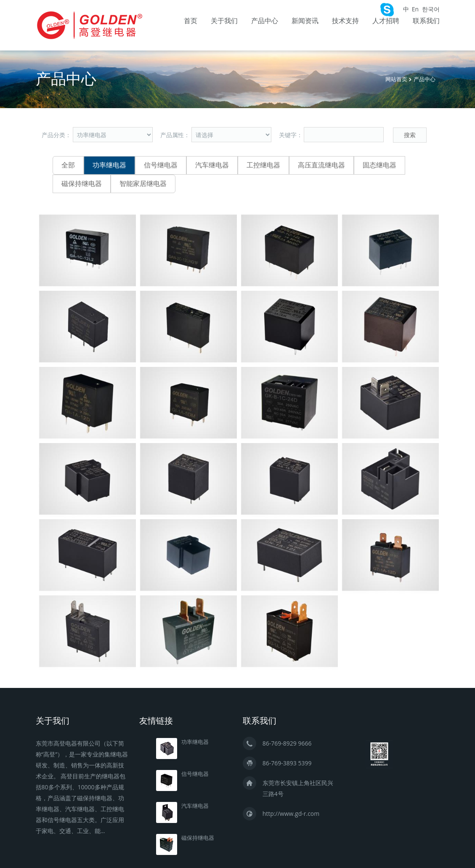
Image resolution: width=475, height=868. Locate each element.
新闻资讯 (305, 21)
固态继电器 (379, 165)
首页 (191, 21)
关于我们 (224, 21)
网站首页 (396, 79)
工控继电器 (263, 165)
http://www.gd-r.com (291, 812)
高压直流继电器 (321, 165)
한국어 (431, 9)
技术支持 (345, 21)
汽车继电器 (212, 165)
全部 (68, 165)
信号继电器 (161, 165)
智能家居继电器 (143, 184)
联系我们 (426, 21)
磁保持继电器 (82, 184)
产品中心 (265, 21)
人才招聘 (386, 21)
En (415, 9)
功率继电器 (109, 165)
